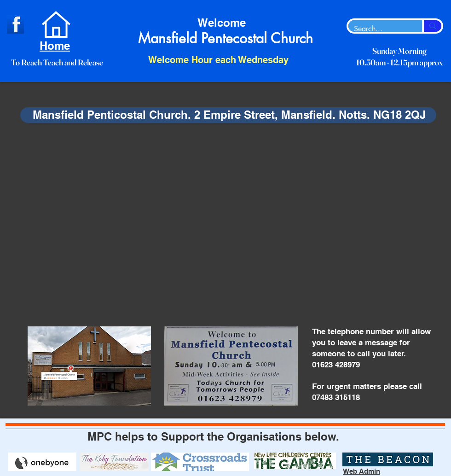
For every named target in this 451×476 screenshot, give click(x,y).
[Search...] (378, 29)
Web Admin (361, 471)
